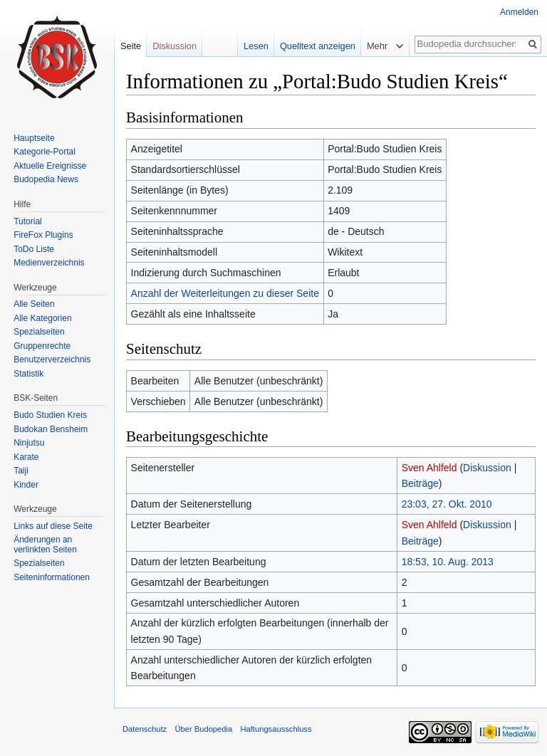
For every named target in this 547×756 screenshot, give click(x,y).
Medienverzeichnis (49, 263)
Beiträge (420, 483)
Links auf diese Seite (53, 526)
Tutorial (28, 221)
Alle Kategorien (42, 318)
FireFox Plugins (43, 235)
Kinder (26, 485)
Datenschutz (145, 729)
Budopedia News (46, 179)
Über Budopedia (203, 729)
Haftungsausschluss (276, 729)
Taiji (21, 471)
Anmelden (519, 12)
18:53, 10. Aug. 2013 (448, 562)
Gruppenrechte (42, 346)
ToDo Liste (34, 249)
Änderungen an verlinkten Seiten (45, 545)
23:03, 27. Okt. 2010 (447, 504)
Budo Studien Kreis (50, 415)
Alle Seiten (34, 304)
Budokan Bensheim (51, 429)
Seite (131, 46)
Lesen (256, 46)
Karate (26, 457)
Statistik (28, 374)
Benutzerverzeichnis (52, 359)
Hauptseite (34, 138)
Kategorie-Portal (45, 152)
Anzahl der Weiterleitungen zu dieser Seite (225, 293)
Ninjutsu (29, 443)
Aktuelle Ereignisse (50, 166)
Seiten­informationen (52, 577)
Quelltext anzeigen (318, 46)
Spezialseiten (39, 332)
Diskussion (487, 468)
